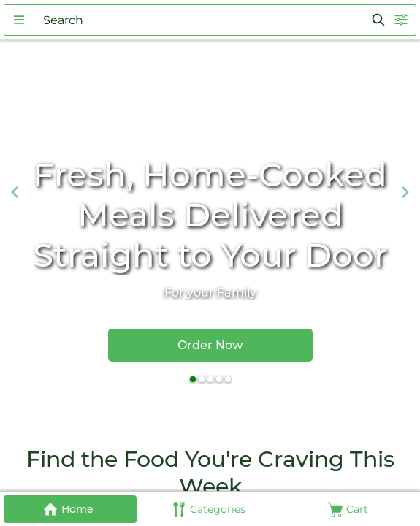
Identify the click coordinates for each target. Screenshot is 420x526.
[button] (19, 20)
